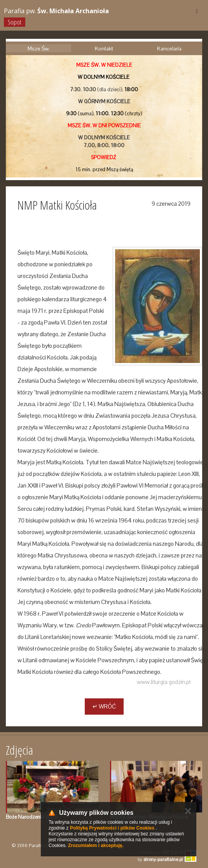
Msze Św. (39, 49)
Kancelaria (169, 49)
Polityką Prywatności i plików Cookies (112, 828)
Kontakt (104, 49)
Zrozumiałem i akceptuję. (96, 845)
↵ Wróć (104, 706)
